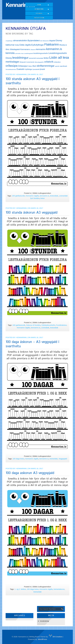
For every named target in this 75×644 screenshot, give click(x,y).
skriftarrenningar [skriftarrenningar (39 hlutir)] (46, 66)
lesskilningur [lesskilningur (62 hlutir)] (20, 58)
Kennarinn (39, 9)
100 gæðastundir (18, 196)
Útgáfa (39, 14)
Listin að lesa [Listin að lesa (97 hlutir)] (59, 57)
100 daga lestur (19, 459)
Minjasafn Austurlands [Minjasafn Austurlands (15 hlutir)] (27, 62)
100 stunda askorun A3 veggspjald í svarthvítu (33, 81)
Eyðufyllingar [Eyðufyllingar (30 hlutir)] (38, 45)
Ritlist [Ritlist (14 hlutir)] (30, 66)
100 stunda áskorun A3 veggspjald (32, 213)
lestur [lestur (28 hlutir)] (46, 58)
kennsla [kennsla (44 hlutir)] (10, 53)
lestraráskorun (59, 589)
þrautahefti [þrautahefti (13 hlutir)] (36, 69)
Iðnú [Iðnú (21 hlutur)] (7, 49)
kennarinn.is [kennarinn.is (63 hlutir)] (54, 49)
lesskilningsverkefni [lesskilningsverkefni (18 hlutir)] (41, 53)
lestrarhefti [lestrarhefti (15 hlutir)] (32, 58)
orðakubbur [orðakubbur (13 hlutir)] (57, 62)
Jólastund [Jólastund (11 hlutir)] (33, 50)
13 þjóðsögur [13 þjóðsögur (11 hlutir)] (9, 41)
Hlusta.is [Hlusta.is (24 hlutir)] (63, 45)
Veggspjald (63, 459)
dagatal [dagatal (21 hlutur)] (52, 41)
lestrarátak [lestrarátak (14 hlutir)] (40, 58)
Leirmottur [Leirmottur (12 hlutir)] (18, 53)
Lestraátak (45, 328)
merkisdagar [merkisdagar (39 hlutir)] (12, 62)
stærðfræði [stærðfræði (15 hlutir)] (63, 66)
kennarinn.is (44, 196)
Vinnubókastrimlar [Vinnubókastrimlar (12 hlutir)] (11, 69)
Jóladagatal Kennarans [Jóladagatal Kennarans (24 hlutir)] (20, 49)
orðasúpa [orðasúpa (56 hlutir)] (12, 66)
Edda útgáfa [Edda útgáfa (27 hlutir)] (25, 45)
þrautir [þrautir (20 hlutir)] (43, 69)
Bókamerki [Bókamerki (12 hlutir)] (46, 41)
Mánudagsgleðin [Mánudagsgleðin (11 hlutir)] (39, 62)
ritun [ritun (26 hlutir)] (34, 66)
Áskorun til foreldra (33, 325)
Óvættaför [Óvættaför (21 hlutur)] (20, 69)
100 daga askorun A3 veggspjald (30, 473)
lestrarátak (54, 196)
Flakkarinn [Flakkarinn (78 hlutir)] (52, 44)
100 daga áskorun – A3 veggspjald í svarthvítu (32, 344)
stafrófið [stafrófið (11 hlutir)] (57, 66)
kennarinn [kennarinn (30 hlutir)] (41, 49)
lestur (43, 198)
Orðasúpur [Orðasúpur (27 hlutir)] (23, 66)
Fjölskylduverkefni (48, 325)
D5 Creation (56, 637)
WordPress (42, 639)
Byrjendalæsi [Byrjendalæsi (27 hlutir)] (34, 40)
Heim (39, 5)
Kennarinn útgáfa (32, 196)
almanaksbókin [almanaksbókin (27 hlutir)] (20, 40)
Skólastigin (39, 18)
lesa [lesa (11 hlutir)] (22, 53)
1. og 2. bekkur (20, 589)
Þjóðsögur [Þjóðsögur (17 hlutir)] (29, 69)
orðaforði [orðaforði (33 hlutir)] (49, 62)
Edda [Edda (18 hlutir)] (17, 45)
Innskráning (44, 621)
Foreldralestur (61, 325)
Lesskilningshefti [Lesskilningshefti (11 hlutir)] (28, 53)
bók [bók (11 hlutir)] (41, 41)
